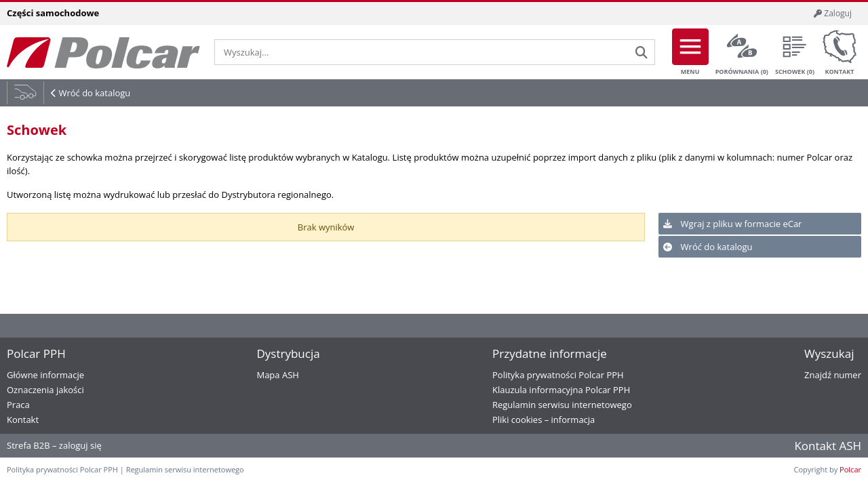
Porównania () (742, 52)
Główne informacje (45, 375)
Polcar (850, 469)
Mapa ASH (277, 375)
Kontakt (840, 52)
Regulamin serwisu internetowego (562, 405)
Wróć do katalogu (94, 93)
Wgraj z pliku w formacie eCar (732, 224)
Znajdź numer (833, 375)
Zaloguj (833, 13)
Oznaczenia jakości (45, 390)
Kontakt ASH (828, 446)
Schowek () (795, 52)
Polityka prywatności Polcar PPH (558, 375)
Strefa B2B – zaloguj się (54, 445)
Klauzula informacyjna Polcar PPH (561, 390)
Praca (18, 405)
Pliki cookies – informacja (544, 420)
